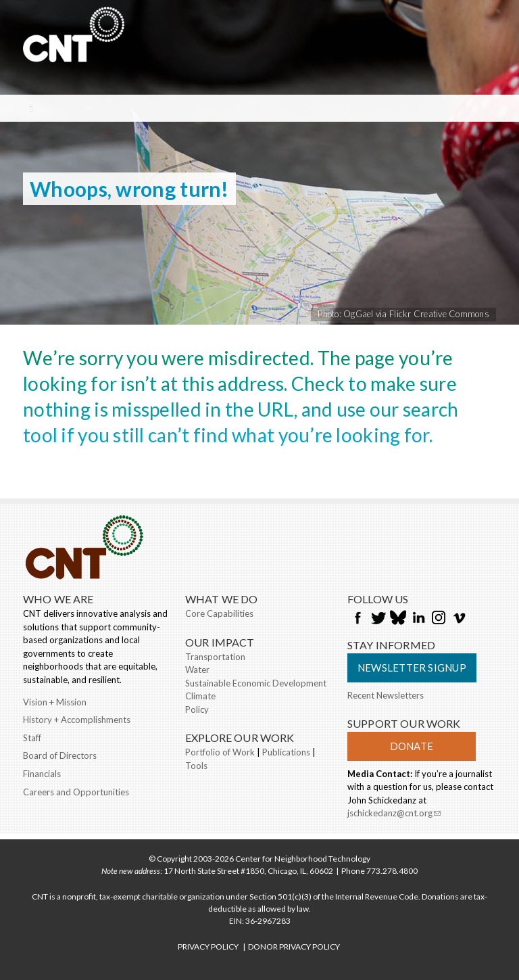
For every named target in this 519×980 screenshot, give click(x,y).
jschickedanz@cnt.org (394, 814)
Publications (286, 752)
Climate (200, 696)
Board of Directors (60, 755)
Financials (42, 774)
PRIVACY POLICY (208, 947)
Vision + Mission (55, 702)
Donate (412, 746)
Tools (196, 766)
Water (197, 670)
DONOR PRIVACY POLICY (294, 947)
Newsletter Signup (412, 668)
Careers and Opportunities (76, 792)
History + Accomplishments (77, 720)
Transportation (215, 657)
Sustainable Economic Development (256, 683)
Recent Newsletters (386, 695)
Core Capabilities (219, 613)
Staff (32, 738)
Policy (197, 709)
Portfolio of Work (220, 752)
